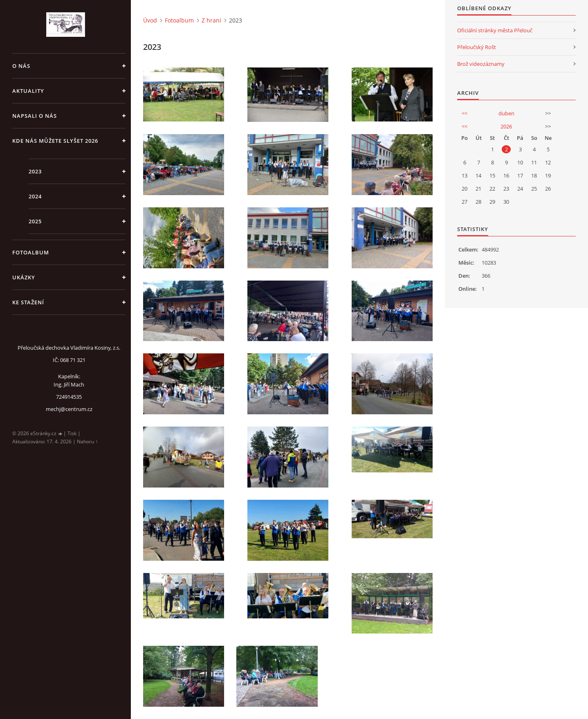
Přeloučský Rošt (477, 47)
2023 (35, 171)
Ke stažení (28, 302)
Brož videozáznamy (481, 64)
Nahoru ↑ (87, 442)
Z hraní (211, 20)
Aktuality (28, 91)
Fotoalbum (31, 252)
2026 (506, 126)
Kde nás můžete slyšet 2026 (55, 141)
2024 (35, 196)
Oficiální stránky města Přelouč (495, 30)
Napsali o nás (35, 116)
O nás (21, 66)
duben (506, 113)
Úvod (150, 20)
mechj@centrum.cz (69, 409)
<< (465, 113)
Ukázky (24, 277)
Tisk (72, 433)
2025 (35, 221)
